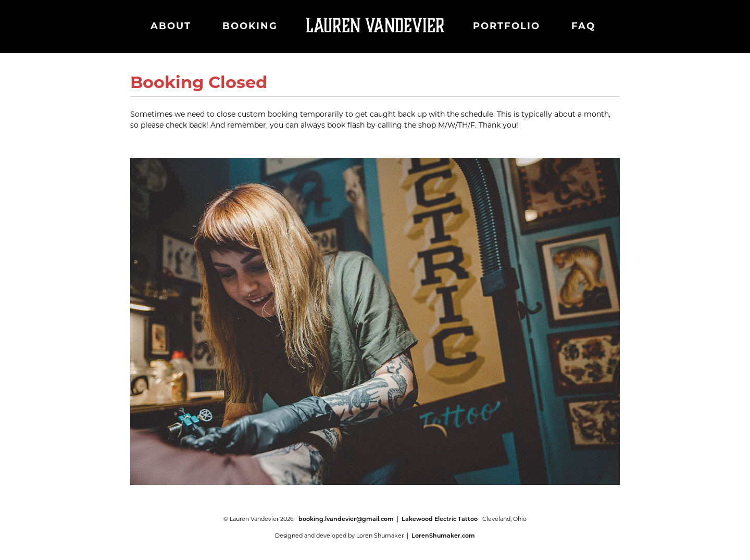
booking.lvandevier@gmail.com (346, 519)
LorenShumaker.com (443, 536)
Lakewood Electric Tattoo (440, 519)
